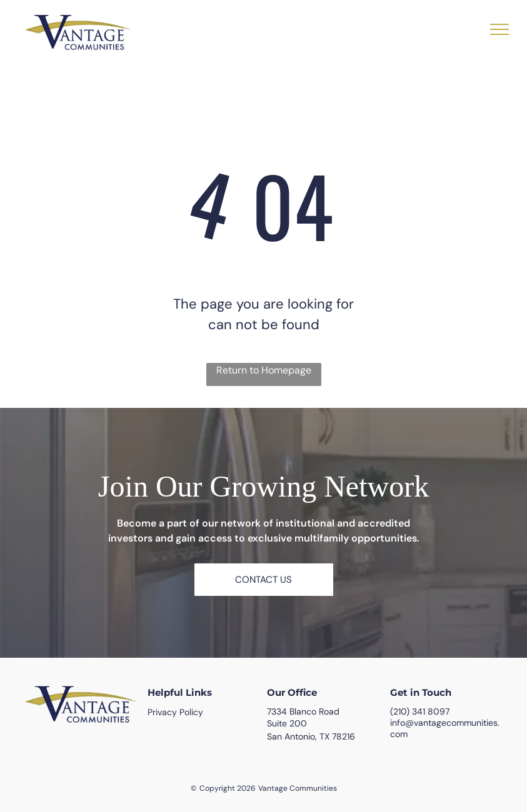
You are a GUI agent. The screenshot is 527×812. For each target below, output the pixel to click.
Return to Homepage (264, 370)
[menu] (499, 29)
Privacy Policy (175, 712)
